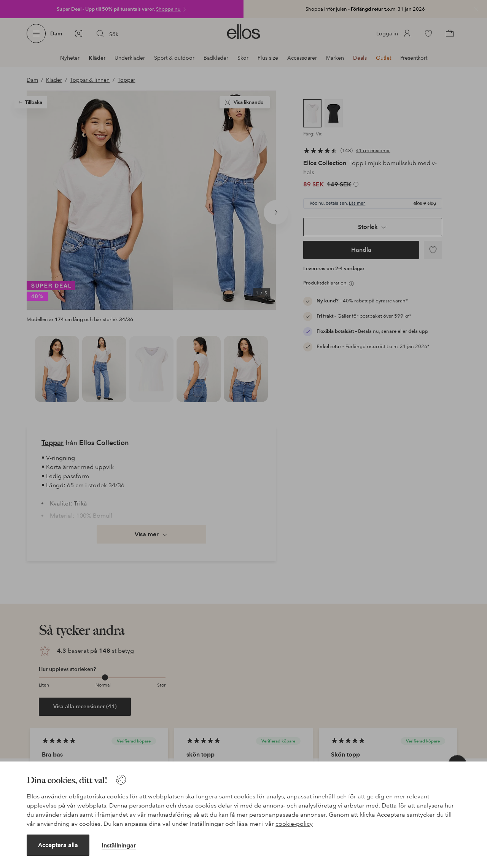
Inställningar (119, 845)
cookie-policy (294, 824)
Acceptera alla (58, 845)
